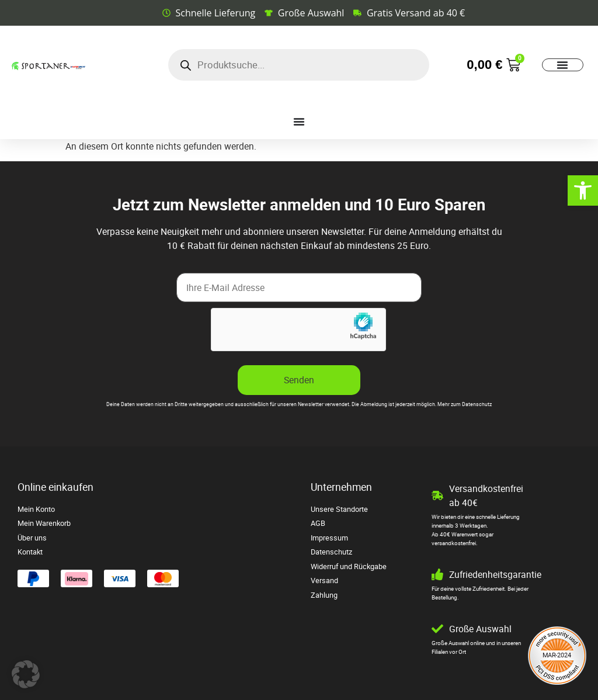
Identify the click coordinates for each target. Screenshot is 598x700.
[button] (26, 674)
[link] (583, 190)
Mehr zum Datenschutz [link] (465, 404)
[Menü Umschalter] (562, 65)
